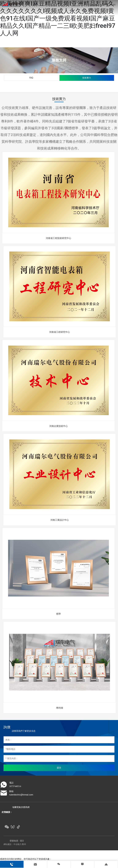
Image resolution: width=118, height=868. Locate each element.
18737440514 (15, 786)
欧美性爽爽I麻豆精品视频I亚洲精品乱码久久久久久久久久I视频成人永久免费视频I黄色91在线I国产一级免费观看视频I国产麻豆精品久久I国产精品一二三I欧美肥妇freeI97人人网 (58, 18)
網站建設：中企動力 (13, 844)
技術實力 (87, 78)
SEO (22, 841)
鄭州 (24, 844)
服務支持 (59, 60)
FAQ (31, 78)
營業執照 (14, 841)
